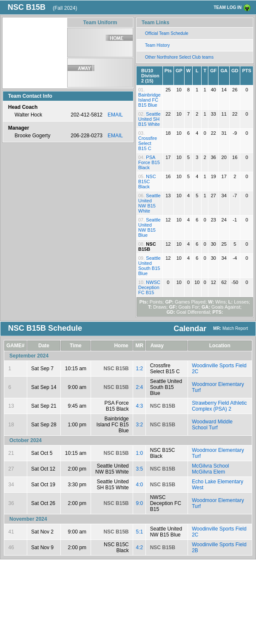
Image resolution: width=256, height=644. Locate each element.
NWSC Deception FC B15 (149, 287)
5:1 (139, 532)
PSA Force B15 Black (149, 162)
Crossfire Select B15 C (148, 143)
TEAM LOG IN (228, 7)
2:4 (139, 387)
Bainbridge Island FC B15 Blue (149, 100)
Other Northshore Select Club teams (179, 57)
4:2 (139, 548)
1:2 (139, 369)
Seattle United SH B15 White (149, 119)
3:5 (139, 469)
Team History (157, 45)
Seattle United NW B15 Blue (149, 227)
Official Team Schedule (167, 33)
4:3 (139, 406)
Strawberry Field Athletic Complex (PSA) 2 (219, 406)
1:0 (139, 453)
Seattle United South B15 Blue (149, 266)
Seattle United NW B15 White (149, 203)
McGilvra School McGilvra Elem (210, 469)
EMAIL (115, 115)
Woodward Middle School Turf (212, 425)
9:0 (139, 503)
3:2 (139, 425)
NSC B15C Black (147, 182)
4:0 (139, 485)
